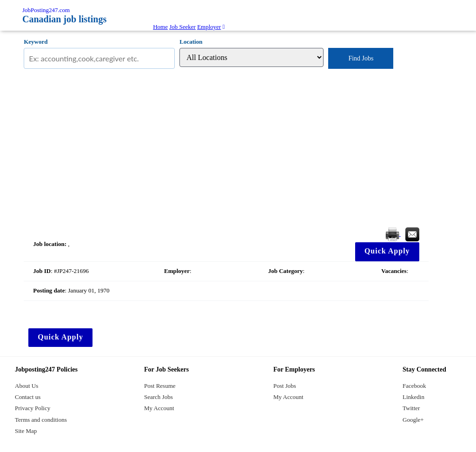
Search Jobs (159, 397)
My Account (159, 408)
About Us (26, 386)
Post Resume (160, 386)
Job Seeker (182, 27)
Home (160, 27)
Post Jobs (285, 386)
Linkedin (413, 397)
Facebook (414, 386)
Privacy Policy (33, 408)
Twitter (411, 408)
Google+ (413, 420)
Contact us (28, 397)
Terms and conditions (41, 420)
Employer (209, 27)
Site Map (26, 431)
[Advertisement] (226, 148)
